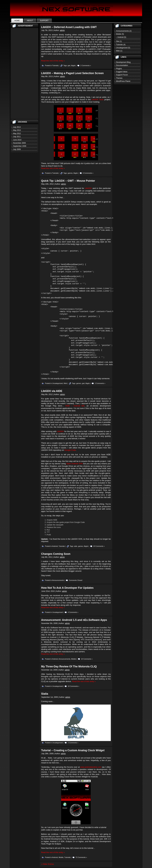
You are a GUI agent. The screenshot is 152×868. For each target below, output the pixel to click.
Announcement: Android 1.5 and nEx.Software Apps (74, 620)
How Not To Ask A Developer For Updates (67, 588)
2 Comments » (86, 65)
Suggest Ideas (122, 72)
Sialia (45, 694)
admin (62, 30)
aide (76, 546)
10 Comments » (87, 659)
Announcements (58, 580)
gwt (69, 65)
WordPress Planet (123, 81)
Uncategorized (57, 383)
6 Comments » (88, 173)
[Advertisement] (25, 73)
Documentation (122, 65)
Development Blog (123, 62)
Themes (119, 78)
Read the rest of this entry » (53, 61)
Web (65, 383)
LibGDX (88, 188)
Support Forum (122, 75)
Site (118, 41)
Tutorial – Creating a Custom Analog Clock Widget (73, 750)
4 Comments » (73, 612)
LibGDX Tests (98, 99)
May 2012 (17, 134)
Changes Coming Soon (56, 554)
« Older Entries (48, 864)
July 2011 (17, 137)
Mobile (74, 659)
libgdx (73, 65)
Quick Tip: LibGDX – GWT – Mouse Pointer (68, 181)
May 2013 (17, 130)
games (70, 173)
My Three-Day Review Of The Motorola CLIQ (69, 666)
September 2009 (20, 146)
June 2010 (17, 140)
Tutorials (55, 65)
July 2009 (17, 149)
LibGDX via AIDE (52, 391)
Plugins (119, 69)
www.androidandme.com (91, 767)
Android (55, 546)
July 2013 (17, 127)
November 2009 (19, 143)
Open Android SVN (75, 464)
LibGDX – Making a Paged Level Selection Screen (72, 73)
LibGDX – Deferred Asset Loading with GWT (69, 27)
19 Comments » (99, 546)
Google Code (70, 450)
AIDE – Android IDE (75, 406)
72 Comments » (81, 857)
